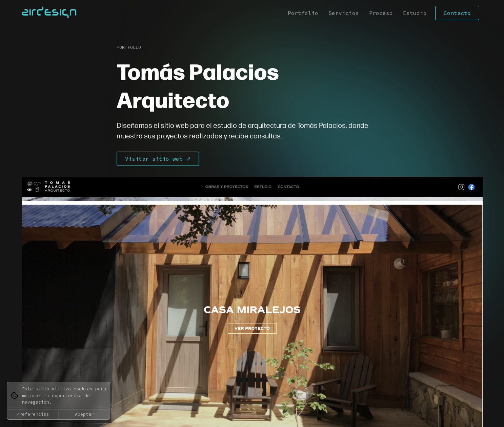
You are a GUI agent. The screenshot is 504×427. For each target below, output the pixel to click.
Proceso (381, 13)
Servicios (344, 13)
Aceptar (84, 414)
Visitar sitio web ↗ (158, 159)
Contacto (457, 13)
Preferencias (33, 414)
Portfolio (303, 13)
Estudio (415, 13)
